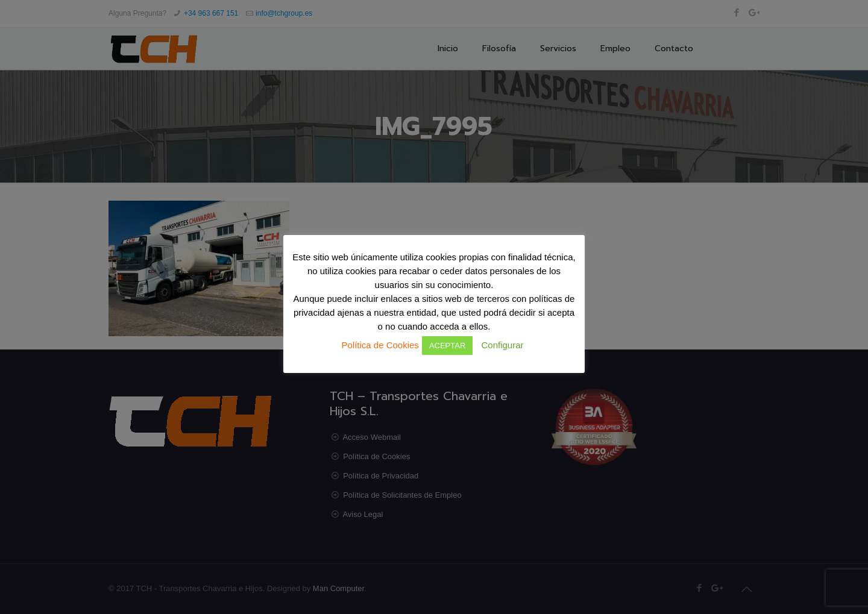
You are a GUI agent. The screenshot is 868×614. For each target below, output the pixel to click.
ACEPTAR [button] (447, 346)
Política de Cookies (380, 345)
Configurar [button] (502, 345)
